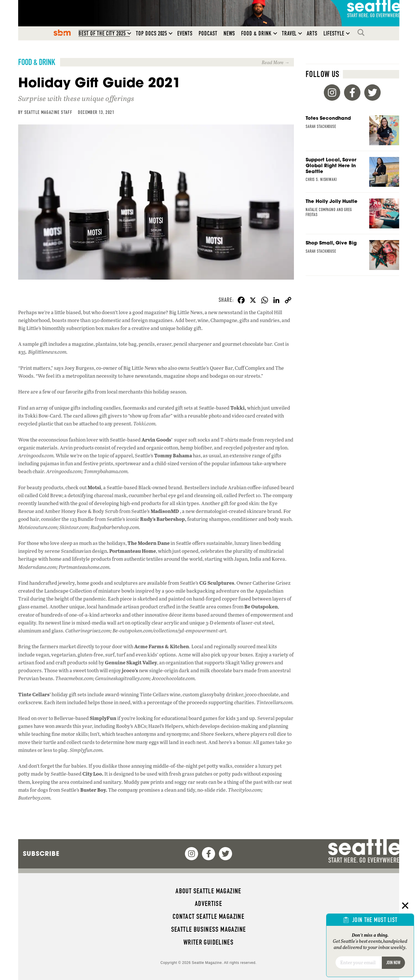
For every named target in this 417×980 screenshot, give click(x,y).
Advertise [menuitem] (208, 904)
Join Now (393, 963)
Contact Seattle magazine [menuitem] (208, 916)
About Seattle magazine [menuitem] (208, 891)
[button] (129, 33)
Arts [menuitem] (312, 33)
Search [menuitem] (362, 33)
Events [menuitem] (185, 33)
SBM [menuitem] (62, 33)
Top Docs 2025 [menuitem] (152, 33)
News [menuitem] (229, 33)
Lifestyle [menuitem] (334, 33)
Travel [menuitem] (289, 33)
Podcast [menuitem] (208, 33)
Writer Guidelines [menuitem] (209, 942)
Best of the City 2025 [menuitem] (102, 33)
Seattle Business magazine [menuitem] (209, 929)
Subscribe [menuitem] (41, 854)
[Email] (359, 962)
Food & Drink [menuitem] (256, 33)
